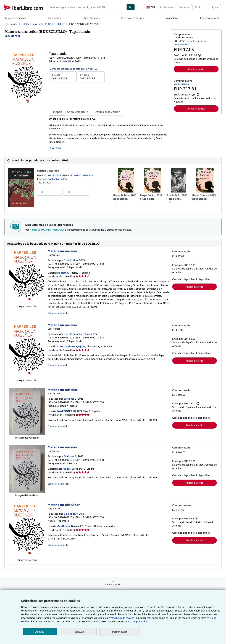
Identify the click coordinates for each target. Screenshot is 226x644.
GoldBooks (64, 526)
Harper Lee (36, 230)
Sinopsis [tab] (57, 112)
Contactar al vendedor (58, 313)
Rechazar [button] (78, 632)
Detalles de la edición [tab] (107, 112)
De (63, 76)
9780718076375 (83, 175)
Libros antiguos (91, 18)
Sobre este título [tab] (78, 112)
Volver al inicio (113, 584)
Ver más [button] (56, 148)
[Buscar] (131, 7)
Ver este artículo (182, 44)
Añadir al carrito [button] (196, 69)
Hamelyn (63, 273)
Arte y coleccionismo (132, 18)
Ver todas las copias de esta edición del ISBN (75, 69)
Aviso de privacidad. (137, 621)
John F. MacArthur (54, 230)
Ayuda (215, 7)
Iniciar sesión (167, 7)
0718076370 (56, 175)
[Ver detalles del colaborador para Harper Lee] (12, 36)
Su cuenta (184, 7)
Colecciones (54, 18)
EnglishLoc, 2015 (57, 179)
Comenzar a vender (211, 18)
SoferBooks (64, 469)
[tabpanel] (108, 133)
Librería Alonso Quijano (71, 346)
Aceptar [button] (40, 632)
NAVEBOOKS (65, 411)
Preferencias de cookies (121, 618)
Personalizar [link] (120, 632)
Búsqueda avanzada (15, 18)
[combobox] (87, 7)
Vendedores (172, 18)
